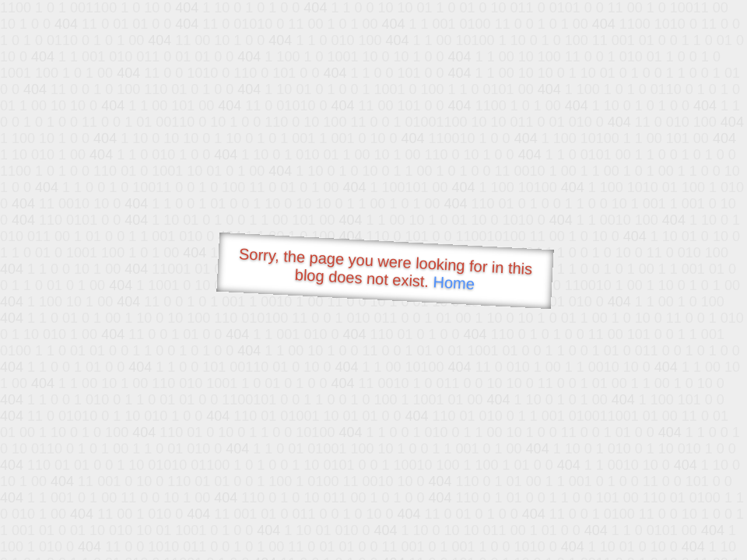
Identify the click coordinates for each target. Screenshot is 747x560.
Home (454, 283)
